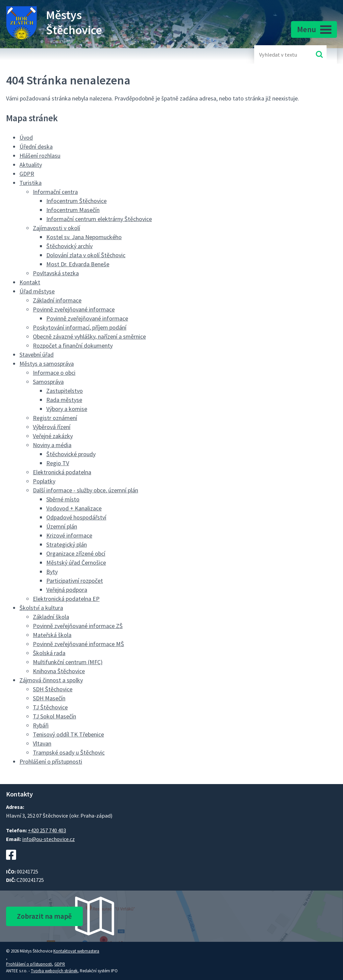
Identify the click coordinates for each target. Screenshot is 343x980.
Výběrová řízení (52, 427)
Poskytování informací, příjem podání (80, 327)
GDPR (27, 174)
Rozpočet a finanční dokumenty (73, 345)
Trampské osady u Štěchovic (69, 752)
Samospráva (48, 382)
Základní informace (57, 300)
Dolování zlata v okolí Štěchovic (86, 255)
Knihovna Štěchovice (59, 671)
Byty (52, 572)
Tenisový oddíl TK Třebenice (68, 734)
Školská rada (49, 653)
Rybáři (41, 725)
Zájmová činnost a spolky (51, 680)
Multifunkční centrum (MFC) (68, 662)
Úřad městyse (37, 291)
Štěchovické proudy (71, 454)
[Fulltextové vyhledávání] (281, 54)
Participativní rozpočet (75, 581)
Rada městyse (64, 400)
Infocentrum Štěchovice (76, 201)
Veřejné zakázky (53, 436)
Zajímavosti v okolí (56, 228)
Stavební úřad (37, 355)
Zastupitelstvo (65, 391)
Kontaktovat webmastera (76, 951)
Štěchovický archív (69, 246)
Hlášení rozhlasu (40, 156)
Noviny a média (52, 445)
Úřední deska (36, 147)
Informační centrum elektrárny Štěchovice (99, 219)
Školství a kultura (41, 608)
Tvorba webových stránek (54, 971)
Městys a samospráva (47, 364)
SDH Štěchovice (53, 689)
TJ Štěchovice (50, 707)
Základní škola (51, 617)
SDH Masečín (49, 698)
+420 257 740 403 (47, 830)
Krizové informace (69, 535)
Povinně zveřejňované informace (74, 309)
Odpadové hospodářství (76, 517)
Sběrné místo (63, 499)
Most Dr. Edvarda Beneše (78, 264)
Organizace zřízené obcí (76, 553)
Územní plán (62, 526)
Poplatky (44, 481)
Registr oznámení (55, 418)
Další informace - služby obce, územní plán (85, 490)
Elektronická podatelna (62, 472)
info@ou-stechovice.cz (48, 839)
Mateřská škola (52, 635)
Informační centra (55, 192)
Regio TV (58, 463)
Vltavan (42, 743)
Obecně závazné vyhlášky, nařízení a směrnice (89, 336)
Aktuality (31, 165)
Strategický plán (67, 544)
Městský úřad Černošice (76, 563)
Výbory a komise (67, 409)
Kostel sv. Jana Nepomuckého (84, 237)
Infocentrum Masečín (73, 210)
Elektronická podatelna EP (66, 599)
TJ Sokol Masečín (54, 716)
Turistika (31, 183)
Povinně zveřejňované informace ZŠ (78, 626)
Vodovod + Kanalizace (74, 508)
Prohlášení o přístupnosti (51, 761)
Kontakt (30, 282)
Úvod (26, 137)
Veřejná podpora (67, 590)
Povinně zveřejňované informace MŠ (78, 644)
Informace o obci (54, 373)
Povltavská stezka (56, 273)
